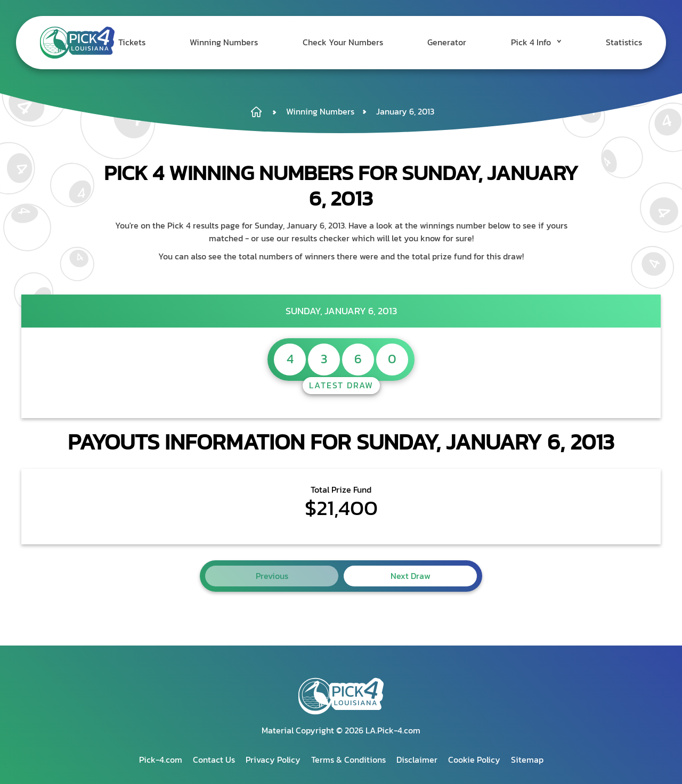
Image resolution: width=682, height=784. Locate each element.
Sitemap (527, 759)
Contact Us (214, 759)
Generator (458, 42)
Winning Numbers (247, 42)
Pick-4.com (161, 759)
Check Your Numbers (360, 42)
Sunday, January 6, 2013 (341, 311)
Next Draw (411, 576)
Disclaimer (417, 759)
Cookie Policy (474, 759)
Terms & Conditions (348, 759)
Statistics (624, 42)
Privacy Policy (273, 759)
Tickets (160, 42)
